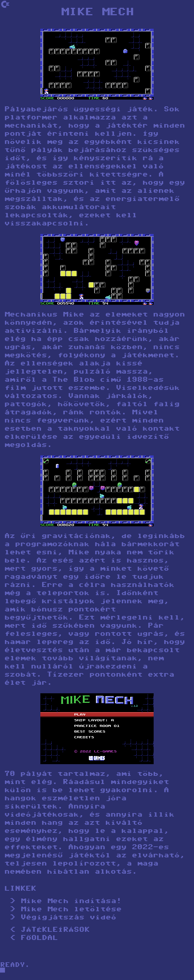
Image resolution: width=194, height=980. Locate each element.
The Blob (73, 380)
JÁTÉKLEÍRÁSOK (55, 930)
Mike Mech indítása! (71, 901)
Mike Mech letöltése (71, 910)
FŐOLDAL (39, 938)
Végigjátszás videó (68, 918)
